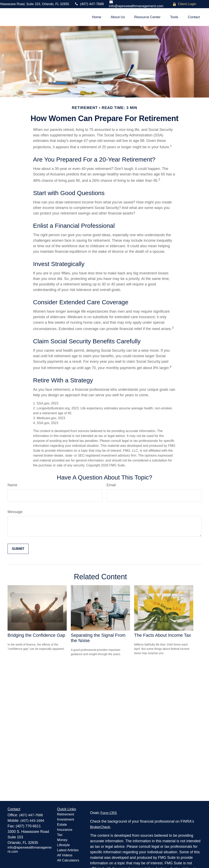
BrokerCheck (100, 827)
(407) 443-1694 (32, 821)
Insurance (65, 830)
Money (62, 840)
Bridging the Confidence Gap (36, 635)
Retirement (66, 814)
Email (111, 485)
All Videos (65, 855)
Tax (60, 835)
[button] (97, 17)
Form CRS (109, 813)
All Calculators (68, 860)
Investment (66, 819)
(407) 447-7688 (89, 4)
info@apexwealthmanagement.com (136, 4)
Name (12, 485)
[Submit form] (18, 549)
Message (15, 512)
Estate (62, 825)
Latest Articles (68, 850)
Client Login (184, 4)
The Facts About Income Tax (162, 635)
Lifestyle (63, 845)
